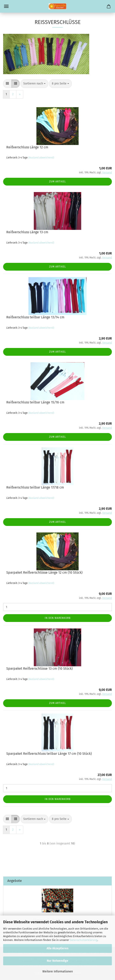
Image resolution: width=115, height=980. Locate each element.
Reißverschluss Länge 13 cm (27, 232)
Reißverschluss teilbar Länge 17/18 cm (35, 487)
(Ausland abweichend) (41, 158)
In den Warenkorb (58, 618)
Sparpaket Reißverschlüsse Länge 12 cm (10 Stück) (44, 572)
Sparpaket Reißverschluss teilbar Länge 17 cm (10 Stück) (49, 754)
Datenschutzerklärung (84, 940)
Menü (6, 6)
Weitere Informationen (58, 971)
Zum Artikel (57, 182)
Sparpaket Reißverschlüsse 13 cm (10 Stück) (39, 668)
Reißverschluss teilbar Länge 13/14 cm (35, 317)
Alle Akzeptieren (57, 948)
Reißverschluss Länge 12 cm (27, 147)
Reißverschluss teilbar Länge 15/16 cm (35, 402)
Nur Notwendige (57, 961)
